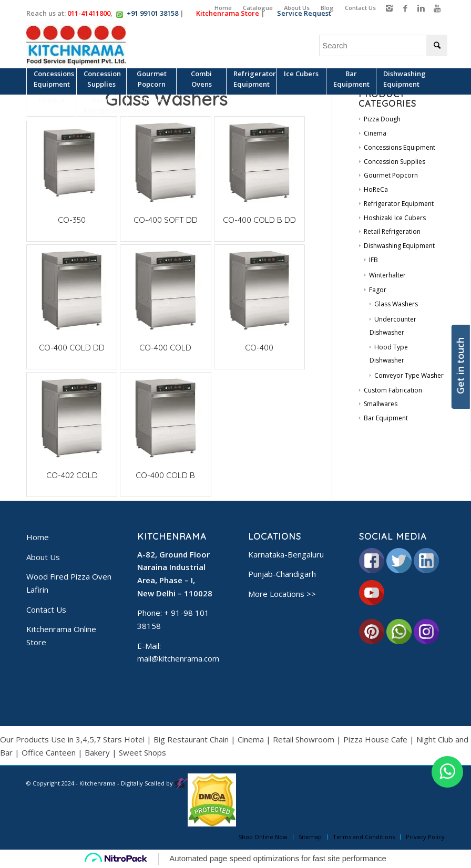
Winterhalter (387, 275)
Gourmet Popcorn (391, 175)
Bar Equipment (386, 418)
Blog (327, 8)
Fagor (378, 290)
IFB (373, 260)
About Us (297, 8)
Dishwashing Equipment (399, 246)
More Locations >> (282, 594)
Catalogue (258, 8)
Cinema (375, 133)
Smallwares (381, 404)
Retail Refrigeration (392, 231)
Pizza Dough (382, 119)
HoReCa (376, 189)
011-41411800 (89, 13)
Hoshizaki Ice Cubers (395, 218)
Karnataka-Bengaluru (286, 554)
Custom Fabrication (393, 390)
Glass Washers (396, 304)
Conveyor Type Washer (409, 375)
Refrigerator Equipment (399, 204)
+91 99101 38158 (152, 13)
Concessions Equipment (400, 147)
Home (223, 8)
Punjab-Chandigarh (282, 574)
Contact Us (360, 8)
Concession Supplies (395, 162)
